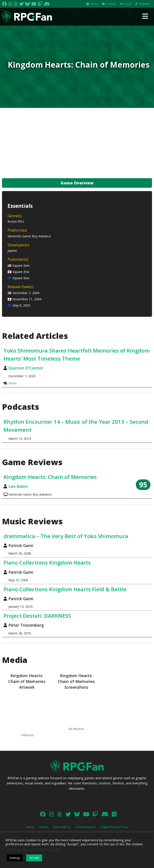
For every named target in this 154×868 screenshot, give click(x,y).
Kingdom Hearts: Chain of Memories (50, 477)
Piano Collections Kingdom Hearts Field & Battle (65, 589)
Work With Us (62, 827)
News (13, 383)
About (94, 4)
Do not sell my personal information (32, 849)
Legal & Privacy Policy (114, 827)
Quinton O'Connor (26, 368)
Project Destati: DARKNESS (37, 616)
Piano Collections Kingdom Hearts (47, 562)
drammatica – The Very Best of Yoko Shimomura (66, 536)
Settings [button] (15, 858)
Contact (111, 4)
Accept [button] (34, 858)
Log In (128, 4)
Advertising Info (86, 827)
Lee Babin (18, 486)
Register (145, 4)
